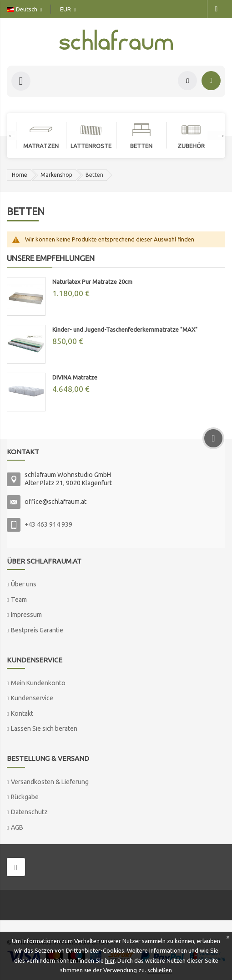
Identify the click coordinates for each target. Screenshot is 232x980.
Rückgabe (25, 797)
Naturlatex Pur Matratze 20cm (92, 282)
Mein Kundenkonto (38, 683)
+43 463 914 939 (48, 524)
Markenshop (56, 175)
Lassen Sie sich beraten (44, 729)
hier (110, 960)
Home (20, 175)
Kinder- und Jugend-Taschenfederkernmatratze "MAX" (125, 329)
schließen (160, 970)
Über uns (24, 584)
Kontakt (22, 713)
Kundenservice (32, 698)
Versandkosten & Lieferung (50, 782)
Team (19, 600)
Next (217, 135)
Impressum (26, 615)
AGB (17, 827)
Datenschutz (29, 812)
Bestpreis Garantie (37, 630)
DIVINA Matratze (75, 377)
